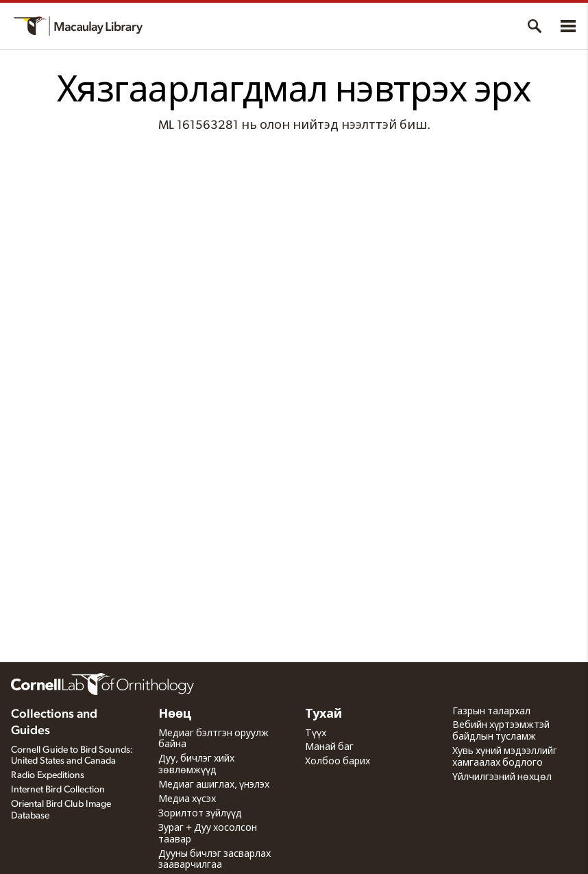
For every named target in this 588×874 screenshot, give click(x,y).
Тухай (323, 714)
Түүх (316, 733)
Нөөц (175, 714)
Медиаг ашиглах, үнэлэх (214, 785)
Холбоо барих (338, 762)
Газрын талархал (491, 712)
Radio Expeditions (48, 775)
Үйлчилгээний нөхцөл (502, 777)
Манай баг (329, 747)
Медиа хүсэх (187, 799)
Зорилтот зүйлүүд (200, 814)
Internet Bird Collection (58, 790)
